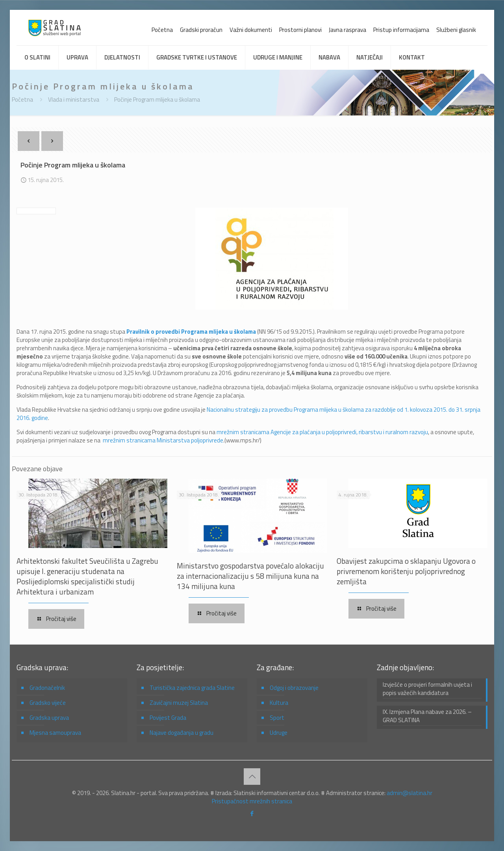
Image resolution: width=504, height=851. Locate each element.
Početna (162, 30)
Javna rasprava (347, 30)
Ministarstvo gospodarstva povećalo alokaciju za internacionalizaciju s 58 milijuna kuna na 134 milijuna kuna (250, 576)
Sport (277, 718)
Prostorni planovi (300, 30)
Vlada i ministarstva (74, 99)
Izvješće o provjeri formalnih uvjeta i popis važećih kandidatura (427, 689)
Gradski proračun (201, 30)
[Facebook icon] (252, 813)
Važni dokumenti (251, 30)
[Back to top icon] (252, 777)
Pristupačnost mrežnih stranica (252, 801)
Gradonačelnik (47, 688)
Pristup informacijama (401, 30)
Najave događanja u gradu (182, 733)
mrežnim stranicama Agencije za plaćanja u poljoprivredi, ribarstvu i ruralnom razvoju (322, 432)
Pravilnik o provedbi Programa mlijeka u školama (191, 332)
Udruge (279, 733)
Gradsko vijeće (48, 703)
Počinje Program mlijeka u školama (157, 99)
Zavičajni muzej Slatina (179, 703)
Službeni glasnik (456, 30)
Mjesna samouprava (55, 733)
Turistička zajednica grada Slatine (192, 688)
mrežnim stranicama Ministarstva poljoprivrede (163, 440)
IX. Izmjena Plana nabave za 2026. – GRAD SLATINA (427, 716)
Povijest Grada (168, 718)
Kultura (279, 703)
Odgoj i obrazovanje (294, 688)
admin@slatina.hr (409, 793)
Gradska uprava (49, 718)
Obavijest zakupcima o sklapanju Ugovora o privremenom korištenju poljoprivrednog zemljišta (406, 571)
